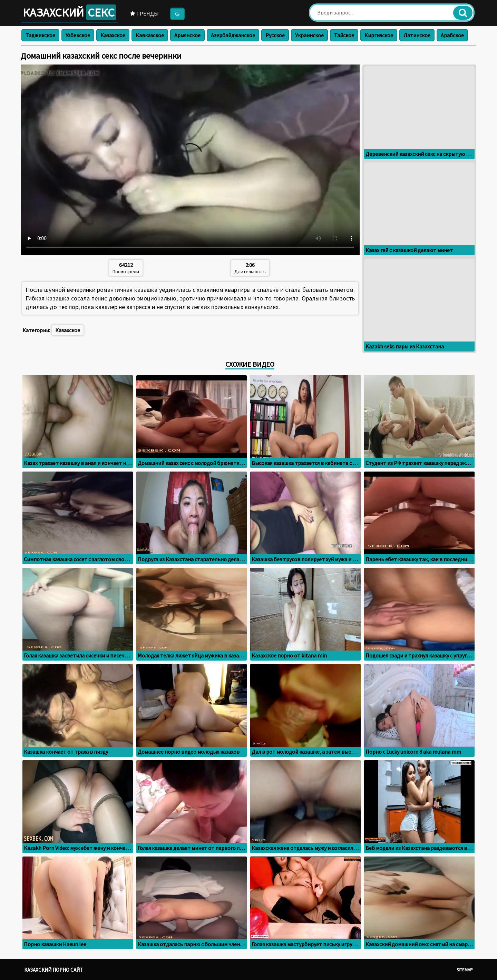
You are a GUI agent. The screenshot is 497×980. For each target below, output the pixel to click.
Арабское (452, 35)
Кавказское (150, 35)
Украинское (309, 35)
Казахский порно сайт (53, 970)
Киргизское (379, 35)
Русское (275, 35)
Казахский (69, 12)
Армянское (187, 35)
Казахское (113, 35)
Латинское (417, 35)
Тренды (144, 13)
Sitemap (465, 970)
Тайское (344, 35)
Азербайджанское (233, 35)
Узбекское (78, 35)
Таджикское (40, 35)
